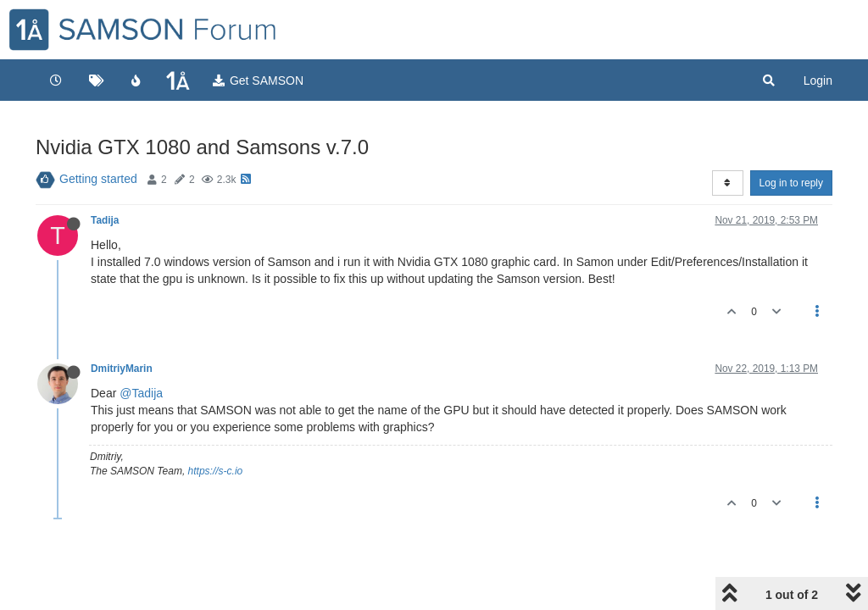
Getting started (98, 179)
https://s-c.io (216, 471)
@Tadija (141, 393)
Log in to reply (791, 183)
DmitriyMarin (122, 369)
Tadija (105, 220)
